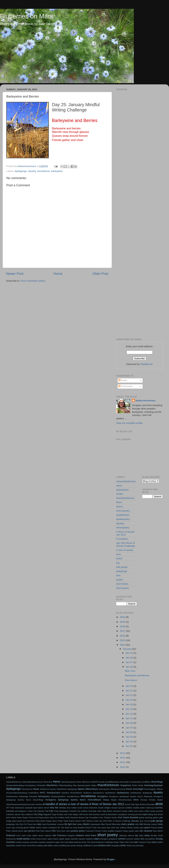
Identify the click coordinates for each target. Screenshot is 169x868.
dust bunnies (94, 814)
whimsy (80, 846)
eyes (145, 814)
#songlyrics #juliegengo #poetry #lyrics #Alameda (131, 796)
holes (96, 821)
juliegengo (122, 571)
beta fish (54, 808)
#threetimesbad (125, 800)
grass (14, 821)
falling (151, 814)
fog (118, 563)
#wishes (39, 804)
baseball (29, 808)
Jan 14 (129, 714)
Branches (93, 808)
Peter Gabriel (12, 831)
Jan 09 (129, 723)
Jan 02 (129, 746)
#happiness (126, 785)
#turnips (144, 800)
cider (99, 811)
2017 (123, 631)
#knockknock (27, 789)
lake (39, 824)
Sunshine (11, 842)
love (118, 575)
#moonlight (138, 789)
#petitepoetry (123, 519)
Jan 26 (129, 667)
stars (97, 839)
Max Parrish (106, 824)
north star (115, 828)
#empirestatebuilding (15, 785)
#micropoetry (123, 511)
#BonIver (86, 782)
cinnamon (117, 811)
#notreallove (34, 793)
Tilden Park (124, 842)
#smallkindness (73, 796)
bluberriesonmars (146, 401)
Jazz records (145, 821)
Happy (49, 821)
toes (136, 842)
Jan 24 (129, 686)
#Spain (114, 800)
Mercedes (116, 824)
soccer (44, 839)
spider (62, 839)
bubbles (129, 808)
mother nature (42, 828)
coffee (131, 811)
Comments (125, 386)
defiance (29, 814)
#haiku (120, 494)
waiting (40, 846)
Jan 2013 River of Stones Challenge (126, 544)
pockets (74, 831)
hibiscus (90, 821)
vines (24, 846)
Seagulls (71, 835)
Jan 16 (129, 709)
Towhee (142, 842)
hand (37, 821)
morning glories (22, 828)
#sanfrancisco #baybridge (17, 796)
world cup (131, 846)
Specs (56, 839)
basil (35, 808)
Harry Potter (57, 821)
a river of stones (125, 550)
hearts (71, 821)
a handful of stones (55, 804)
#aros (119, 486)
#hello (135, 785)
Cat (35, 811)
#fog (75, 785)
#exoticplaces (30, 785)
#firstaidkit (41, 785)
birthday (63, 808)
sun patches (150, 839)
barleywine (57, 171)
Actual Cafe (130, 804)
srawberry (90, 839)
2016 (123, 636)
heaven (78, 821)
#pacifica (65, 793)
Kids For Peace (26, 824)
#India (141, 785)
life (66, 824)
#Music (160, 789)
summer (122, 839)
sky (136, 835)
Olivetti (129, 828)
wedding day (65, 846)
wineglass (116, 846)
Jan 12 (129, 718)
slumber (154, 835)
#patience (87, 793)
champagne (64, 811)
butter (143, 808)
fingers (25, 818)
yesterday (139, 846)
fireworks (74, 818)
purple (131, 831)
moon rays (11, 828)
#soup (106, 800)
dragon (76, 814)
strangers (104, 839)
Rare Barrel (131, 680)
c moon (30, 811)
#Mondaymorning (118, 789)
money (154, 824)
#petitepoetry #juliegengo (141, 793)
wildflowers (88, 846)
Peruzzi (154, 828)
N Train (93, 828)
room (18, 835)
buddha (136, 808)
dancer (18, 814)
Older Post (100, 274)
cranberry (10, 814)
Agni (137, 804)
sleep (147, 835)
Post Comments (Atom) (33, 281)
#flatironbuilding (65, 785)
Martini (86, 824)
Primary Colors (101, 831)
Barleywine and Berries (137, 675)
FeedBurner (146, 364)
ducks (86, 814)
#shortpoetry (123, 528)
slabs (141, 835)
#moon (129, 789)
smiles (33, 839)
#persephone (98, 793)
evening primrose (135, 814)
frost (120, 818)
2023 (123, 617)
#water (160, 800)
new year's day (104, 828)
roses (29, 835)
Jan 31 (129, 653)
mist (141, 824)
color (136, 811)
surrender (34, 842)
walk (45, 846)
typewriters (11, 846)
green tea (22, 821)
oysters (136, 828)
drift (81, 814)
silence (131, 835)
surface (19, 842)
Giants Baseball (130, 818)
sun (142, 839)
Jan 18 (129, 704)
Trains (149, 842)
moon (160, 824)
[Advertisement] (140, 114)
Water (50, 846)
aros (118, 554)
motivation (53, 828)
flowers (82, 818)
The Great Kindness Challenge (100, 842)
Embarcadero (112, 814)
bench (47, 808)
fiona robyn (49, 818)
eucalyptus (122, 814)
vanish (19, 846)
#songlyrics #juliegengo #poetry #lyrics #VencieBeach (73, 800)
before (41, 808)
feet (155, 814)
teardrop (77, 842)
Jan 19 (129, 700)
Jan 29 (129, 658)
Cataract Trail (43, 811)
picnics (32, 831)
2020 (123, 622)
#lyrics (120, 507)
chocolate (92, 811)
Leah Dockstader (49, 824)
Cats (51, 811)
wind (95, 846)
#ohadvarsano (54, 793)
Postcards (90, 831)
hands (43, 821)
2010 (123, 767)
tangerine (51, 842)
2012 (123, 758)
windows (102, 846)
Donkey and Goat (65, 814)
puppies (118, 831)
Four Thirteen (105, 818)
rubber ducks (38, 835)
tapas (58, 842)
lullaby (80, 824)
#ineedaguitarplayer (153, 785)
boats (80, 808)
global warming (145, 818)
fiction (119, 559)
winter (123, 846)
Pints (59, 831)
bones (86, 808)
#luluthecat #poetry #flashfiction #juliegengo (58, 789)
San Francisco (60, 835)
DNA (36, 814)
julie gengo (122, 567)
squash (82, 839)
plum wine (66, 831)
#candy (101, 782)
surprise (26, 842)
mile (137, 824)
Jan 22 (129, 691)
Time (132, 842)
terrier (84, 842)
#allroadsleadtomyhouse (32, 782)
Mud (67, 828)
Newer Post (15, 274)
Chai (56, 811)
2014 (123, 645)
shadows (80, 835)
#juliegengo (21, 171)
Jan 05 (129, 737)
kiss (35, 824)
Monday (147, 824)
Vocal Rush (32, 846)
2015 (123, 640)
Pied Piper (40, 831)
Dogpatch (47, 814)
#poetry (32, 171)
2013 (123, 753)
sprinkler (75, 839)
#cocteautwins (135, 782)
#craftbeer (146, 782)
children (84, 811)
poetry (120, 580)
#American (48, 782)
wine (109, 846)
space (50, 839)
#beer (79, 782)
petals (160, 828)
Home (58, 274)
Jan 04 (129, 742)
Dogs (54, 814)
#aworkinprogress (68, 782)
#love (119, 502)
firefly (67, 818)
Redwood (11, 835)
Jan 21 (129, 695)
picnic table (23, 831)
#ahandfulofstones (126, 481)
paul (142, 828)
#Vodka (152, 800)
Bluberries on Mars (27, 16)
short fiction (122, 584)
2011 (123, 762)
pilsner (48, 831)
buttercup (150, 808)
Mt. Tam (61, 828)
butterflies (159, 808)
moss (32, 828)
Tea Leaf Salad (67, 842)
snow (39, 839)
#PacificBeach (76, 793)
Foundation (122, 539)
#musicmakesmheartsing (17, 793)
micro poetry (128, 824)
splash (68, 839)
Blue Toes (130, 671)
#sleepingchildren (58, 796)
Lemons (60, 824)
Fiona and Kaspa (36, 818)
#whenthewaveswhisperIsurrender (21, 804)
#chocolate (124, 782)
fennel (160, 814)
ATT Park (10, 808)
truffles (160, 842)
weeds (73, 846)
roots (24, 835)
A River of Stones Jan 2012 (125, 533)
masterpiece (95, 824)
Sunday (159, 839)
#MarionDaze (92, 789)
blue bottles (72, 808)
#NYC (43, 793)
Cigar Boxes (107, 811)
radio (137, 831)
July (17, 824)
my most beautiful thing (80, 828)
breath (101, 808)
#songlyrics (103, 796)
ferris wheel (11, 818)
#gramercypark (84, 785)
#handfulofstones (125, 498)
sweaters (42, 842)
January (127, 649)
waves (56, 846)
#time (136, 800)
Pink (54, 831)
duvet (103, 814)
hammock (31, 821)
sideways (123, 835)
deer (23, 814)
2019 (123, 626)
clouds (125, 811)
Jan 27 (129, 662)
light (70, 824)
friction (114, 818)
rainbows (148, 831)
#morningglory (150, 789)
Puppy (125, 831)
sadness (48, 835)
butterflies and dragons (16, 811)
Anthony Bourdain (147, 804)
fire (56, 818)
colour (141, 811)
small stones (23, 839)
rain (141, 831)
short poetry (122, 588)
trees (154, 842)
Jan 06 (129, 732)
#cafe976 (94, 782)
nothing (123, 828)
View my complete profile (129, 423)
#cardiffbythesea (112, 782)
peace (147, 828)
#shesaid (33, 796)
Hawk (66, 821)
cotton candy (150, 811)
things (116, 842)
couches (159, 811)
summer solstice (133, 839)
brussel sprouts (118, 808)
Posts (123, 380)
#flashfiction (122, 490)
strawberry (113, 839)
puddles (111, 831)
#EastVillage (157, 782)
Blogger (111, 859)
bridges (107, 808)
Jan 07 (129, 728)
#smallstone (43, 171)
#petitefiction (123, 515)
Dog (40, 814)
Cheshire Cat (75, 811)
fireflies (61, 818)
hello (84, 821)
